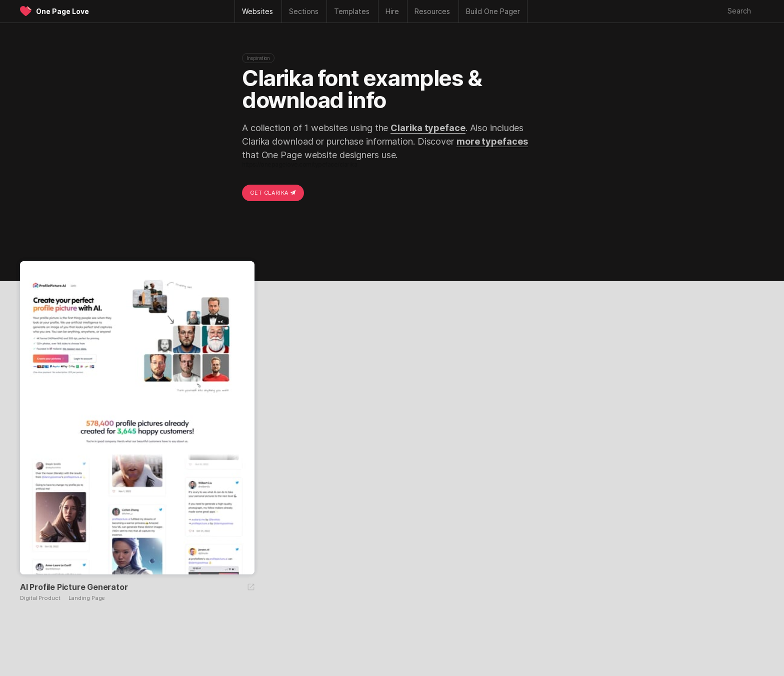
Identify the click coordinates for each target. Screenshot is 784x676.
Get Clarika (273, 193)
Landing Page (87, 598)
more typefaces (492, 141)
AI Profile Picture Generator (74, 587)
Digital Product (40, 598)
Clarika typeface (428, 128)
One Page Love (62, 11)
